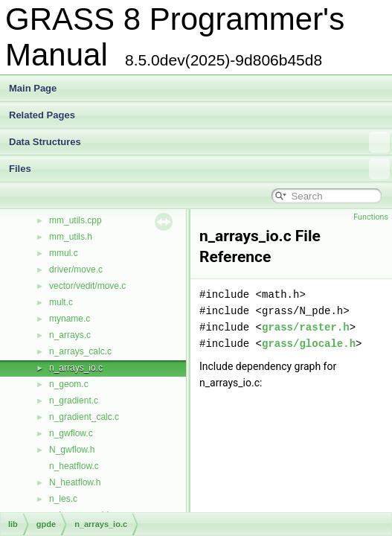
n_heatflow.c (74, 466)
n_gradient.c (74, 401)
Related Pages (42, 115)
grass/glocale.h (309, 344)
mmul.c (64, 253)
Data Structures (199, 142)
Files (199, 169)
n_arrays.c (70, 335)
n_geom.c (69, 384)
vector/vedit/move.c (87, 286)
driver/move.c (76, 269)
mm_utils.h (71, 237)
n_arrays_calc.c (80, 351)
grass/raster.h (306, 327)
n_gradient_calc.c (84, 417)
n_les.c (63, 499)
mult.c (61, 302)
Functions (371, 217)
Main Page (33, 88)
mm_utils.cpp (75, 220)
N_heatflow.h (75, 482)
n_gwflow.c (71, 433)
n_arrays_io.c (76, 368)
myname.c (70, 319)
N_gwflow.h (72, 450)
